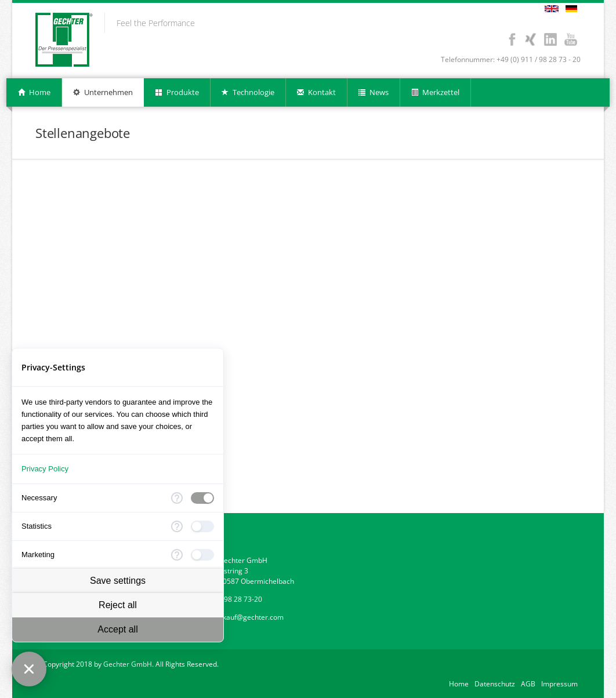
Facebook (512, 39)
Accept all (117, 629)
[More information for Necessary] (177, 498)
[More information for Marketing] (177, 555)
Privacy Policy (45, 469)
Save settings (118, 581)
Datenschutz (495, 684)
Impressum (559, 684)
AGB (528, 684)
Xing (530, 39)
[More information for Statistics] (177, 526)
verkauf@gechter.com (248, 617)
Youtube (570, 39)
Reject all (118, 605)
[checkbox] (202, 498)
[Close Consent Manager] (29, 669)
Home (459, 684)
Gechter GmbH (128, 664)
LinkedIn (550, 39)
